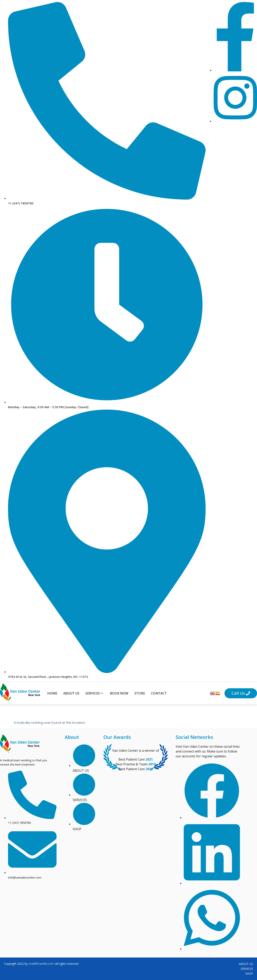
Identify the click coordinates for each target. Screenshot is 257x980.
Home (52, 693)
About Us (71, 693)
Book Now (119, 693)
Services (94, 693)
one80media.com (41, 964)
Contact (159, 693)
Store (140, 693)
